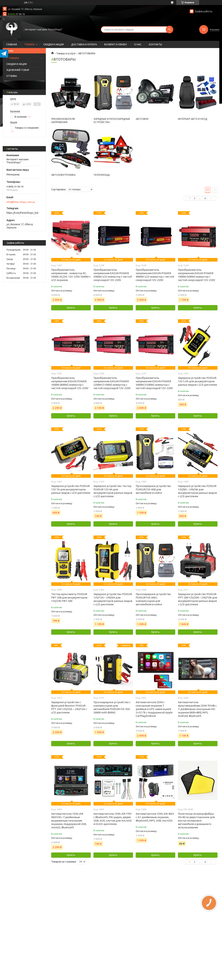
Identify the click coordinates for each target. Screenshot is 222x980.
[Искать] (170, 30)
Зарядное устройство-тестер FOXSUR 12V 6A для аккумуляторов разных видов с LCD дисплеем (113, 491)
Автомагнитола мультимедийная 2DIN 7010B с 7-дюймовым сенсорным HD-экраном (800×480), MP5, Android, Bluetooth (197, 709)
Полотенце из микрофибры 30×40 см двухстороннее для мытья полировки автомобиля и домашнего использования (196, 821)
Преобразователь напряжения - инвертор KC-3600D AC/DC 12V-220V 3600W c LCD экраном (71, 275)
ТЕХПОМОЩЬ (102, 175)
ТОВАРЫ (29, 44)
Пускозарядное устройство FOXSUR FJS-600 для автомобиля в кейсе (153, 489)
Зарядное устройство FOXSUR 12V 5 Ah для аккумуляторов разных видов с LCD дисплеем (197, 381)
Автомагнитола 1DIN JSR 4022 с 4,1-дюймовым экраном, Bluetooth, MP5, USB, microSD (155, 817)
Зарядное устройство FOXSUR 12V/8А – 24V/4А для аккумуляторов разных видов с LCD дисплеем (197, 491)
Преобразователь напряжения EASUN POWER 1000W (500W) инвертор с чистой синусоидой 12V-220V (197, 275)
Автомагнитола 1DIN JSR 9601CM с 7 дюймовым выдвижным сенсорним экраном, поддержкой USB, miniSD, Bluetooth (69, 821)
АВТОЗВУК (142, 119)
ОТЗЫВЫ (12, 76)
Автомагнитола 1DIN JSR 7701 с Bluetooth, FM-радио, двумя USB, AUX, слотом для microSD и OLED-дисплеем (113, 819)
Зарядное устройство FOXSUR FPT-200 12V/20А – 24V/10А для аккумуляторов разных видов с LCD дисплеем (198, 599)
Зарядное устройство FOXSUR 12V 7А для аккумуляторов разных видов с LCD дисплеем (71, 489)
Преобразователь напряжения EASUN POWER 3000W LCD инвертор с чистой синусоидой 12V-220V (113, 275)
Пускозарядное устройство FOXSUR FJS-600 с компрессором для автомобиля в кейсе (153, 599)
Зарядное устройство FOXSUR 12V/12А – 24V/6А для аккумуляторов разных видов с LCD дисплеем (113, 599)
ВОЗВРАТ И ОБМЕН (115, 44)
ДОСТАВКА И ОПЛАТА (84, 44)
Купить (71, 308)
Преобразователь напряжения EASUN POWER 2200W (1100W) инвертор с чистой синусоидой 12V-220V (112, 383)
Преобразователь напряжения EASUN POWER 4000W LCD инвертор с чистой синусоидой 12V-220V (155, 275)
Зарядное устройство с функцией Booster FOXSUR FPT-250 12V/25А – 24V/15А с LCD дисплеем (69, 707)
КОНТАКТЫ (155, 44)
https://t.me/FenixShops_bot (22, 213)
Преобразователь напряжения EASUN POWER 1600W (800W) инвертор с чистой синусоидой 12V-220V (70, 383)
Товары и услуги (66, 53)
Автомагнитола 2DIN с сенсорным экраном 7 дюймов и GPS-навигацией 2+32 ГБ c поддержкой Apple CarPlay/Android (154, 709)
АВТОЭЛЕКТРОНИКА (63, 175)
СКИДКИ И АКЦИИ (54, 44)
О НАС (138, 44)
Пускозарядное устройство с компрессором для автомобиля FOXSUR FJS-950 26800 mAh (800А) (112, 707)
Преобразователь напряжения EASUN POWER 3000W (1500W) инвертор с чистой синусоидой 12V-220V (154, 383)
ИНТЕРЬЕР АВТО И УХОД (193, 119)
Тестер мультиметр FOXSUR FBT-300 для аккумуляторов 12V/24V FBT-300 (69, 597)
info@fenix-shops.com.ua (21, 202)
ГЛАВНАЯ (12, 44)
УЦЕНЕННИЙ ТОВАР (18, 70)
